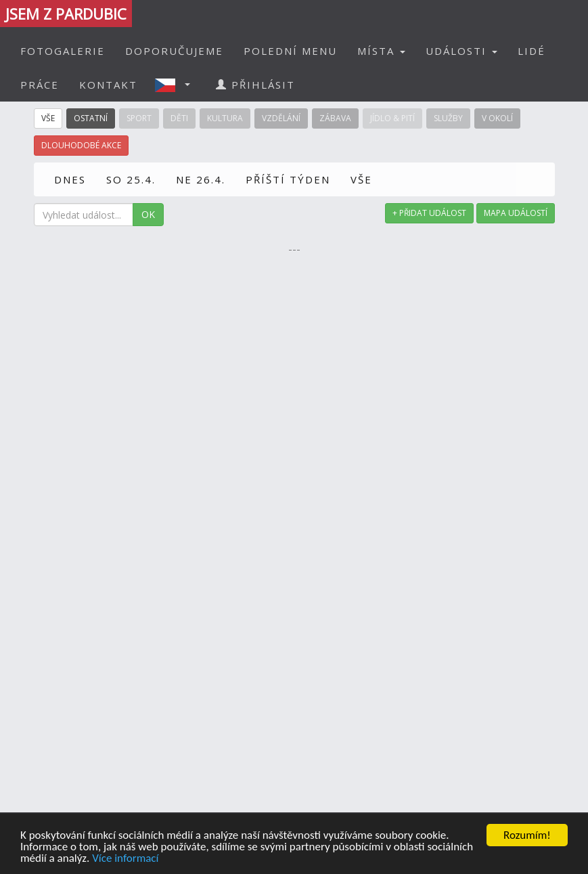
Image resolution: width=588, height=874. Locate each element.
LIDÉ (532, 51)
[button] (177, 85)
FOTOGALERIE (63, 51)
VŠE (361, 179)
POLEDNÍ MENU (290, 51)
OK (148, 214)
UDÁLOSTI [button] (461, 51)
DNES (70, 179)
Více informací (125, 863)
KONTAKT (108, 85)
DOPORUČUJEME (174, 51)
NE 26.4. (201, 179)
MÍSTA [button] (381, 51)
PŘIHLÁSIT (255, 85)
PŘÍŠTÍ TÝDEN (288, 179)
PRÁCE (40, 85)
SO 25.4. (131, 179)
